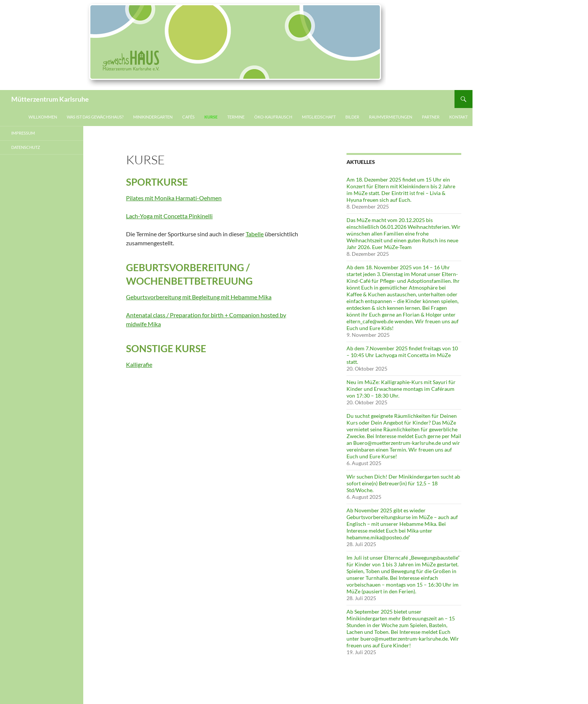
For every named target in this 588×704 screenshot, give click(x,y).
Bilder (352, 117)
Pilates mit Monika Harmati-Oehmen (174, 198)
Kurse (211, 117)
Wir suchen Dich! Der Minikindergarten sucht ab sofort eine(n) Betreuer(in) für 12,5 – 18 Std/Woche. (403, 483)
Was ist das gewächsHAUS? (95, 117)
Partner (431, 117)
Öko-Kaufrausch (273, 117)
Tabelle (255, 234)
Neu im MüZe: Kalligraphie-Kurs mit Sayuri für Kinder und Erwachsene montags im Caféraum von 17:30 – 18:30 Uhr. (401, 389)
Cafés (188, 117)
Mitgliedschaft (319, 117)
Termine (236, 117)
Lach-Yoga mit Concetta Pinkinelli (169, 216)
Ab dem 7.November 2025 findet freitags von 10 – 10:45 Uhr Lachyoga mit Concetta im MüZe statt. (402, 355)
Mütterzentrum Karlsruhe (50, 99)
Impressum (23, 133)
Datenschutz (26, 147)
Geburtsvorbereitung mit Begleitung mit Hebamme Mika (199, 297)
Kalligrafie (139, 364)
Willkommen (43, 117)
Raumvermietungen (391, 117)
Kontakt (458, 117)
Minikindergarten (153, 117)
